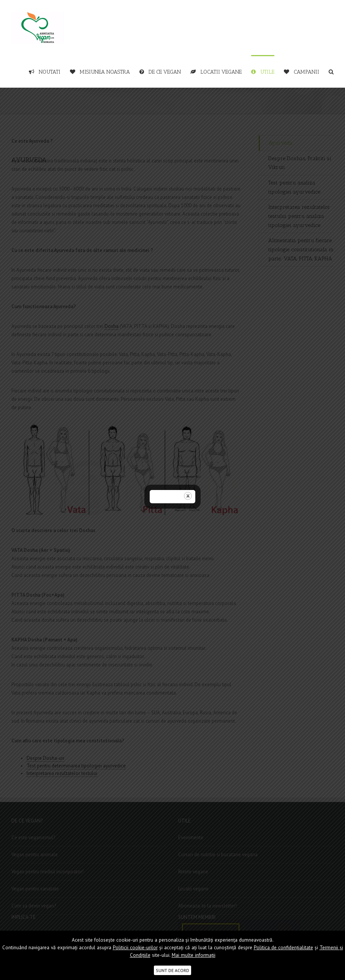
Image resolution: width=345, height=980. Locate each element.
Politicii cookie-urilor (135, 948)
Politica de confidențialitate (283, 948)
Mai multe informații (194, 955)
